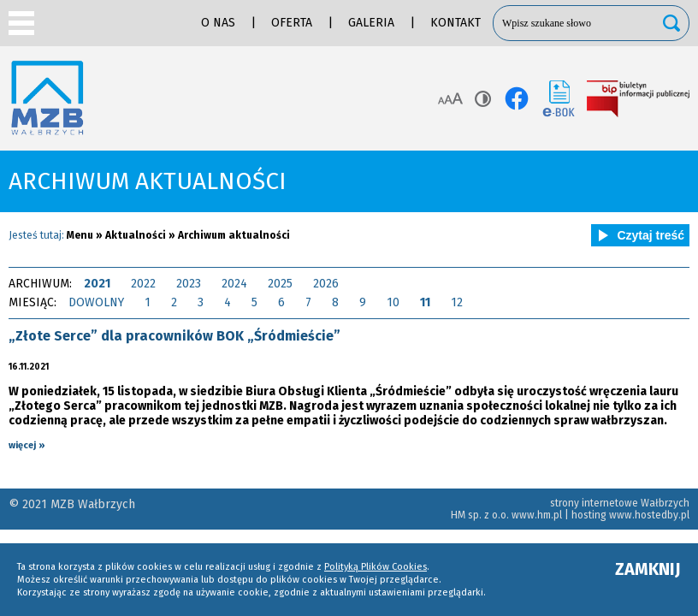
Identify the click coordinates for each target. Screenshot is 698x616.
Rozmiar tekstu (450, 98)
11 (425, 302)
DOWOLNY (96, 302)
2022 (143, 284)
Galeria (371, 23)
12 (457, 302)
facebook (517, 98)
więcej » (27, 445)
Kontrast (483, 98)
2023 (189, 284)
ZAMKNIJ (648, 569)
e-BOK (559, 98)
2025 (280, 284)
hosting (589, 515)
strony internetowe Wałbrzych (620, 503)
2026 (326, 284)
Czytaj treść (638, 235)
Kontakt (455, 23)
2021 (97, 284)
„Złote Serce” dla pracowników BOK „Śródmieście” (174, 336)
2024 (234, 284)
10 (393, 302)
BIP (638, 98)
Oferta (292, 23)
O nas (218, 23)
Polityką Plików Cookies (376, 567)
